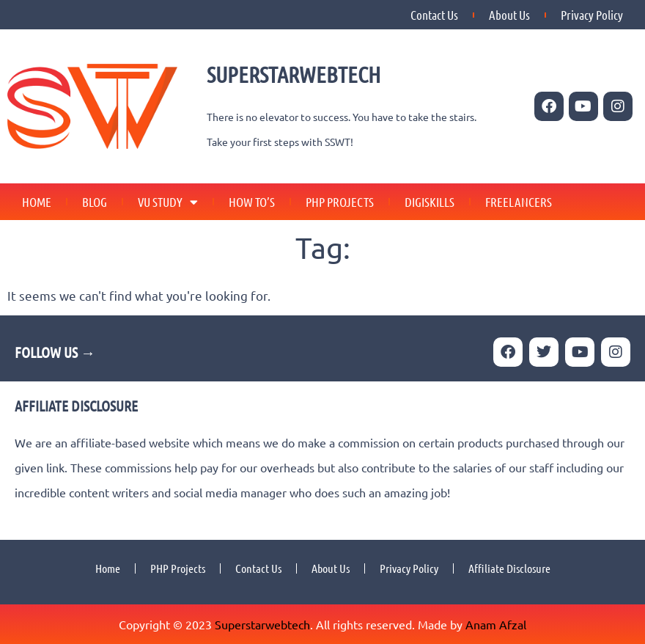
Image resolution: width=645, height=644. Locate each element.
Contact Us (434, 15)
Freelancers (519, 202)
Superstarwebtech (262, 624)
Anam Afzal (496, 624)
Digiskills (430, 202)
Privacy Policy (592, 15)
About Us (509, 15)
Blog (95, 202)
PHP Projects (340, 202)
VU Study (168, 202)
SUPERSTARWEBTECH (294, 74)
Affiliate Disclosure (509, 568)
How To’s (252, 202)
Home (37, 202)
